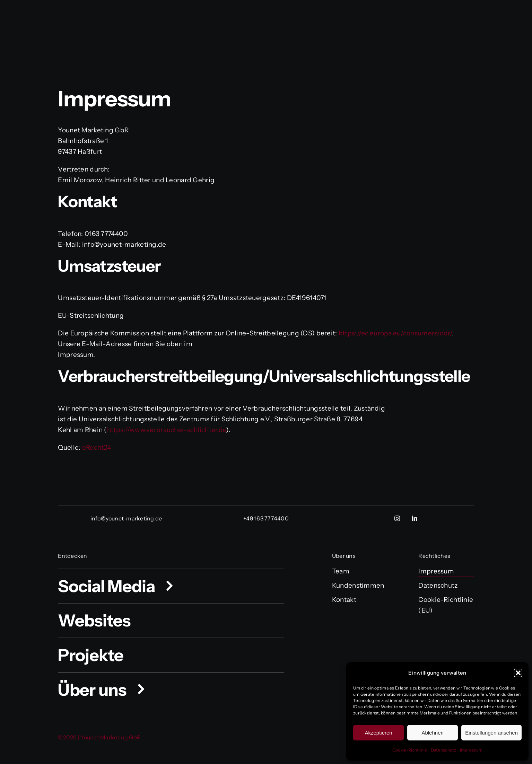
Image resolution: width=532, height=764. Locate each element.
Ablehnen (432, 733)
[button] (518, 673)
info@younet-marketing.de (126, 518)
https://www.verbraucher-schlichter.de (167, 430)
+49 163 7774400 (266, 518)
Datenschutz (444, 750)
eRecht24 (97, 447)
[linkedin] (415, 518)
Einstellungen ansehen (491, 733)
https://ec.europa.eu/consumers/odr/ (395, 333)
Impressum (471, 750)
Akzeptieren (378, 733)
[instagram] (397, 518)
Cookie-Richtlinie (410, 750)
